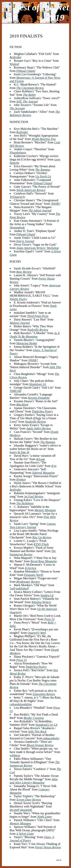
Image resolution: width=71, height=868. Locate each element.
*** (59, 861)
